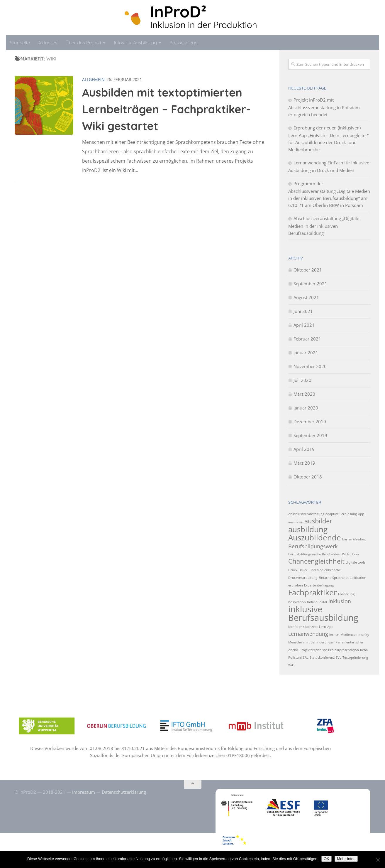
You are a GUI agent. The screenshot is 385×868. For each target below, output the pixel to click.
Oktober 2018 (308, 477)
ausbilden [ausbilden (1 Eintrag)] (296, 522)
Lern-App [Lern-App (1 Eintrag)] (326, 627)
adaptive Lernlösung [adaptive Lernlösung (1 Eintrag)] (341, 514)
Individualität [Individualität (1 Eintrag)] (317, 602)
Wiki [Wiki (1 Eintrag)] (291, 665)
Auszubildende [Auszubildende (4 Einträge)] (315, 537)
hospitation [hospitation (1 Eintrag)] (297, 602)
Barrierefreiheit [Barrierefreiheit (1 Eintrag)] (354, 539)
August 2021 (306, 297)
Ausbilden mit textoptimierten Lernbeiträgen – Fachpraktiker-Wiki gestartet (166, 109)
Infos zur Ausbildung (135, 43)
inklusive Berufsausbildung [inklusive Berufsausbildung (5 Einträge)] (323, 613)
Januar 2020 (306, 408)
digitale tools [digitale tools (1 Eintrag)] (356, 562)
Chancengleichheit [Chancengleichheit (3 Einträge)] (316, 561)
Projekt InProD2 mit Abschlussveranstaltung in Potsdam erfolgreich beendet (324, 107)
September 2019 (310, 435)
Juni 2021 (303, 311)
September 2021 (310, 284)
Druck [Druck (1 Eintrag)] (293, 570)
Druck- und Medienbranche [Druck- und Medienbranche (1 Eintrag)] (320, 570)
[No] (378, 860)
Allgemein (93, 79)
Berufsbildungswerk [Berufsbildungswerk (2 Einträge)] (313, 546)
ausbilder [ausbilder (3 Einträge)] (318, 521)
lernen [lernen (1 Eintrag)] (334, 635)
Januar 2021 (306, 353)
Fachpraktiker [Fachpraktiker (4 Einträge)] (313, 592)
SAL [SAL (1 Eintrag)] (306, 658)
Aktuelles (48, 43)
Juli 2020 (302, 380)
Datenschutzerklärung (124, 792)
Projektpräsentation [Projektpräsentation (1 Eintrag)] (344, 650)
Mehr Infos (346, 859)
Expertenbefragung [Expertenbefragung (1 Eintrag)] (319, 585)
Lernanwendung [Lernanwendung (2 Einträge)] (308, 634)
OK (327, 859)
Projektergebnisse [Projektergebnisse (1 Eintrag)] (313, 650)
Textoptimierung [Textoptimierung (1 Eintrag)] (355, 658)
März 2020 (304, 394)
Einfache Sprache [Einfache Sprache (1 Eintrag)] (331, 578)
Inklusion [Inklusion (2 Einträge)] (340, 601)
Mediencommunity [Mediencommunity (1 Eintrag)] (355, 635)
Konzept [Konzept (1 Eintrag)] (312, 627)
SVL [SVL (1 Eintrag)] (339, 658)
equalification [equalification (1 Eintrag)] (356, 578)
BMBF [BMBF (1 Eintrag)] (345, 554)
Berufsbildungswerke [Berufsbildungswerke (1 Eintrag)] (305, 554)
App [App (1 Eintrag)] (361, 514)
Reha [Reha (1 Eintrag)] (364, 650)
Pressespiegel (184, 43)
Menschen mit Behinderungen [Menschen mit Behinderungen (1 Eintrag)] (311, 642)
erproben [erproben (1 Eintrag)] (296, 585)
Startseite (20, 43)
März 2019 (304, 463)
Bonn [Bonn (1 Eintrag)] (355, 554)
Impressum (84, 792)
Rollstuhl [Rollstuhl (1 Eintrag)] (295, 658)
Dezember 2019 (310, 422)
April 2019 (304, 449)
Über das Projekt (83, 43)
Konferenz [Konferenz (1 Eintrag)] (296, 627)
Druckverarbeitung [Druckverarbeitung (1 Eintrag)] (303, 578)
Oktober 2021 (308, 270)
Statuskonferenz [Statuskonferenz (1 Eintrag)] (322, 658)
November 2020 (310, 366)
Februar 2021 (307, 339)
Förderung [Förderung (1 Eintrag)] (346, 594)
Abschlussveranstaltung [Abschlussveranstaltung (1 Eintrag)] (306, 514)
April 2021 (304, 325)
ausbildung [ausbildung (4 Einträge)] (308, 529)
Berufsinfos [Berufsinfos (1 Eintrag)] (331, 554)
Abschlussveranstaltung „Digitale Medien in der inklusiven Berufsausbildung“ (324, 226)
